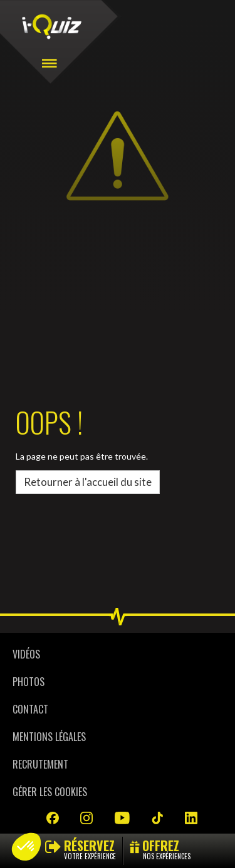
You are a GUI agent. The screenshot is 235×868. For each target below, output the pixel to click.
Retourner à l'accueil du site (88, 482)
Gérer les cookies (50, 792)
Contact (30, 709)
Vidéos (26, 654)
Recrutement (40, 764)
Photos (29, 682)
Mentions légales (49, 737)
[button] (26, 847)
